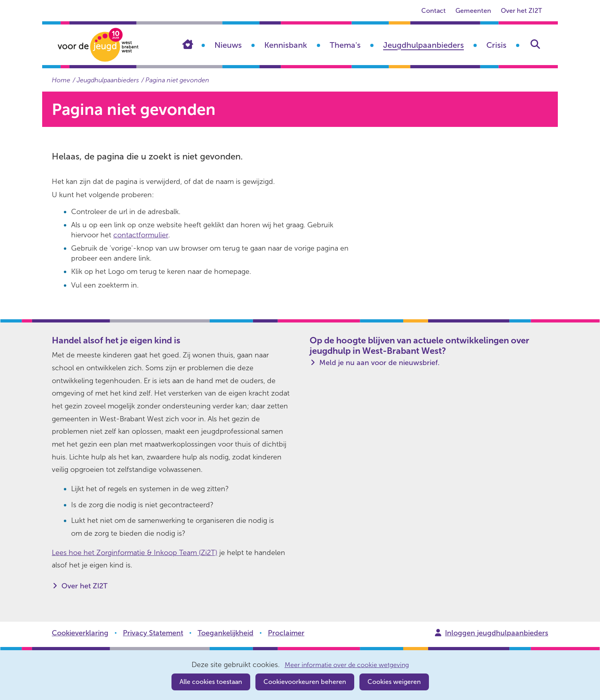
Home (194, 44)
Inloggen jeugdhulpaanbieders (497, 633)
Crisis (496, 45)
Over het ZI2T (521, 11)
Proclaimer (286, 633)
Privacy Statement (153, 633)
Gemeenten (473, 11)
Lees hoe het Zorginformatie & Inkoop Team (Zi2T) (135, 553)
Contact (434, 11)
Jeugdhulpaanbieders (423, 45)
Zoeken (535, 44)
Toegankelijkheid (226, 633)
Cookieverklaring (80, 633)
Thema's (345, 45)
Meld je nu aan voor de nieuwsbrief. (380, 363)
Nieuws (228, 45)
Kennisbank (286, 45)
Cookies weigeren (394, 682)
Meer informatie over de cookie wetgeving (347, 665)
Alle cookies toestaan (211, 682)
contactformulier (141, 235)
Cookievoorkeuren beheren (305, 682)
